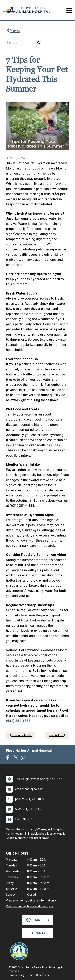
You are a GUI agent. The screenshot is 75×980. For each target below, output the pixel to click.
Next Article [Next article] (57, 735)
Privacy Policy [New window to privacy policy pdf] (17, 975)
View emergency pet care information (30, 900)
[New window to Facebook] (8, 759)
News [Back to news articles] (13, 30)
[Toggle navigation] (69, 10)
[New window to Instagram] (24, 759)
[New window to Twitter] (16, 759)
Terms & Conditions (37, 975)
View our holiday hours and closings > (29, 906)
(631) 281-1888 (18, 721)
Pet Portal (37, 933)
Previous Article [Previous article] (20, 735)
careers (37, 920)
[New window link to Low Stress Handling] (20, 951)
